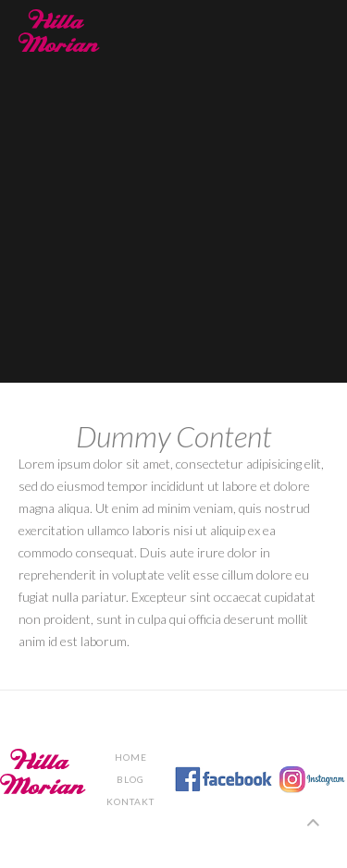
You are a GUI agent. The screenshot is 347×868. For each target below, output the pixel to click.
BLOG (130, 779)
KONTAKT (130, 801)
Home (131, 757)
